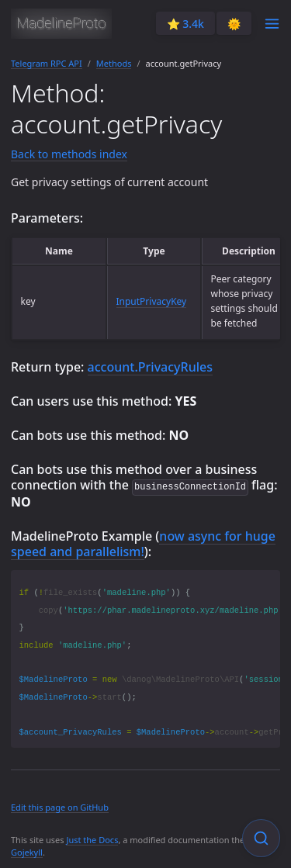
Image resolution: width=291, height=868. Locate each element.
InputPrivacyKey (152, 301)
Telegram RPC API (47, 63)
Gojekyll (27, 851)
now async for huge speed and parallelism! (143, 543)
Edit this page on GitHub (60, 806)
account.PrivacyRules (150, 367)
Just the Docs (92, 839)
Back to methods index (69, 154)
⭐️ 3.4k (185, 24)
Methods (114, 63)
